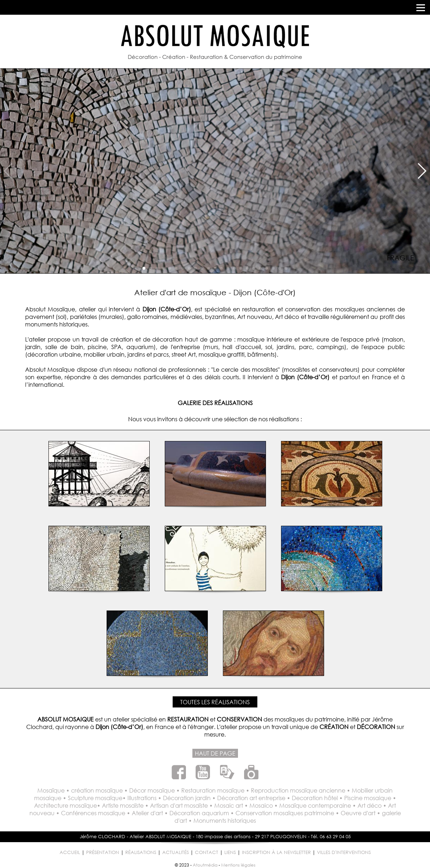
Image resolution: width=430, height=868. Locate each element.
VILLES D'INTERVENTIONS (344, 852)
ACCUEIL (70, 852)
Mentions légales (238, 865)
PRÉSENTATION (103, 852)
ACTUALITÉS (176, 852)
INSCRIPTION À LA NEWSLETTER (276, 852)
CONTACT (207, 852)
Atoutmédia (205, 865)
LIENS (230, 852)
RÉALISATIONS (141, 852)
